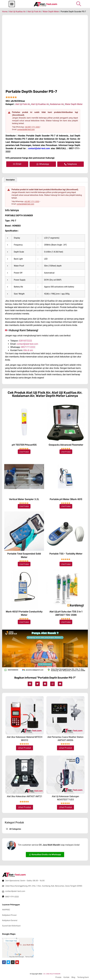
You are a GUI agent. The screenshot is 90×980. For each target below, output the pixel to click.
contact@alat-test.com (26, 129)
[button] (12, 4)
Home (5, 12)
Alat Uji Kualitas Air (17, 12)
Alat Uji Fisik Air (34, 12)
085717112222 (28, 347)
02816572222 (25, 341)
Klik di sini (28, 350)
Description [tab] (10, 180)
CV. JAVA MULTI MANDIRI (52, 974)
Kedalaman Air (57, 104)
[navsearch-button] (79, 4)
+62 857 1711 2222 (32, 127)
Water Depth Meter (51, 12)
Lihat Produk (24, 452)
